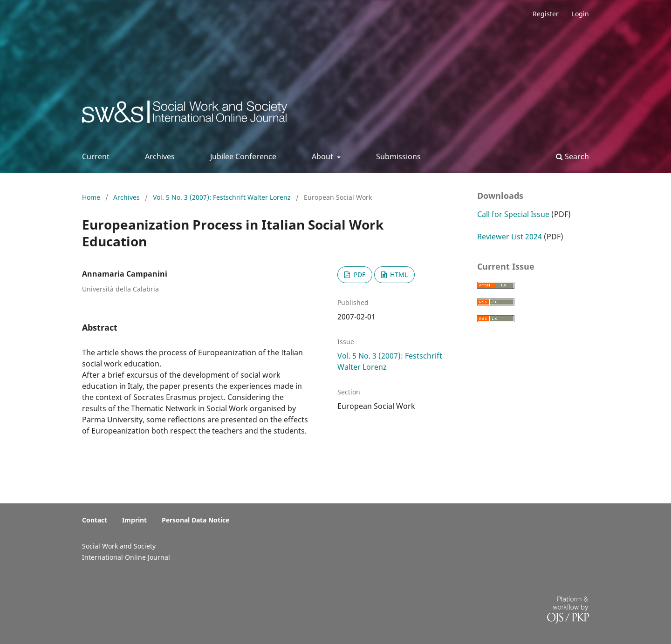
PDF (359, 275)
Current (96, 156)
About (323, 156)
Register (546, 14)
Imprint (134, 520)
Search (572, 156)
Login (580, 14)
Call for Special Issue (513, 214)
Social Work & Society (151, 114)
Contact (95, 520)
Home (92, 197)
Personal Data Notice (195, 520)
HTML (398, 275)
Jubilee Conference (243, 156)
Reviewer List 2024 (510, 237)
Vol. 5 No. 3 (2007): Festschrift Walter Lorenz (223, 197)
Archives (160, 156)
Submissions (398, 156)
